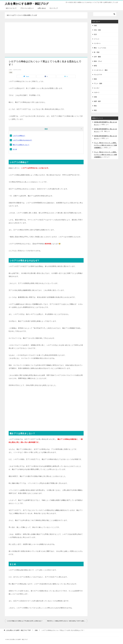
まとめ (15, 149)
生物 (11, 72)
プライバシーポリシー (27, 8)
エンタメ (97, 88)
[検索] (105, 14)
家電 (95, 66)
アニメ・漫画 (98, 83)
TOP (18, 630)
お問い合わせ (42, 8)
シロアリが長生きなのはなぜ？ (22, 140)
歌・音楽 (97, 52)
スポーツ (97, 92)
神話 (95, 110)
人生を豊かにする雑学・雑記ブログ (28, 3)
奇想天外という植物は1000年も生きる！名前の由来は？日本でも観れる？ (67, 621)
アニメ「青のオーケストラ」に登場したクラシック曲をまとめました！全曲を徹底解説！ (105, 145)
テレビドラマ (98, 75)
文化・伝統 (97, 30)
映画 (95, 79)
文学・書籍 (97, 57)
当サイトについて (11, 8)
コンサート (97, 43)
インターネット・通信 (101, 70)
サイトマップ (54, 8)
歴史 (95, 106)
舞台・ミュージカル (100, 48)
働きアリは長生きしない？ (21, 145)
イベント (97, 39)
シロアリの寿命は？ (19, 136)
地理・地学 (97, 101)
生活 (95, 34)
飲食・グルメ (98, 61)
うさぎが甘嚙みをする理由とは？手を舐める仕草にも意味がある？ (25, 621)
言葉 (95, 25)
